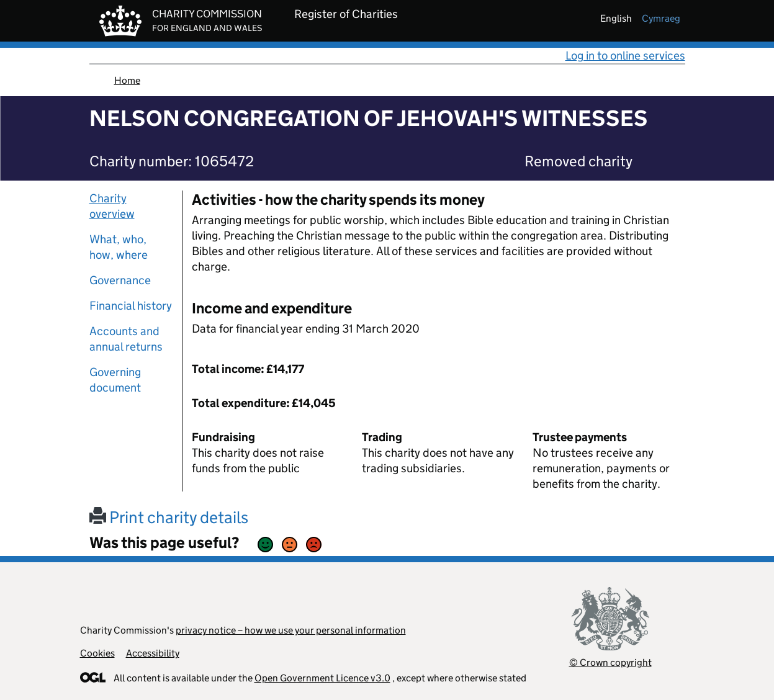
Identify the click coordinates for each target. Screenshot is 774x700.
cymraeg (661, 18)
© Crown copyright (610, 662)
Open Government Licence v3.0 (322, 678)
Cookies (97, 653)
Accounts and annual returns (126, 339)
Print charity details (169, 517)
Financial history (131, 306)
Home (127, 80)
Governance (120, 280)
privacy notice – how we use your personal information (291, 630)
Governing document (115, 380)
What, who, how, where (119, 247)
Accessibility (153, 653)
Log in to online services (625, 56)
